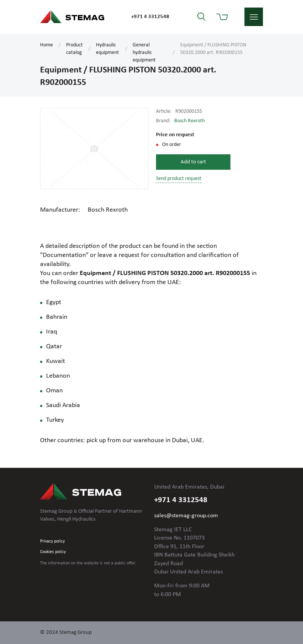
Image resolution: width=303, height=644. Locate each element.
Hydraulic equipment (107, 49)
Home (46, 45)
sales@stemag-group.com (186, 516)
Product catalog (74, 49)
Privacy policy (52, 541)
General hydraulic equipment (144, 53)
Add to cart (193, 162)
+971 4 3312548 (150, 17)
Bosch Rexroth (189, 121)
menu (254, 17)
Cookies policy (53, 552)
